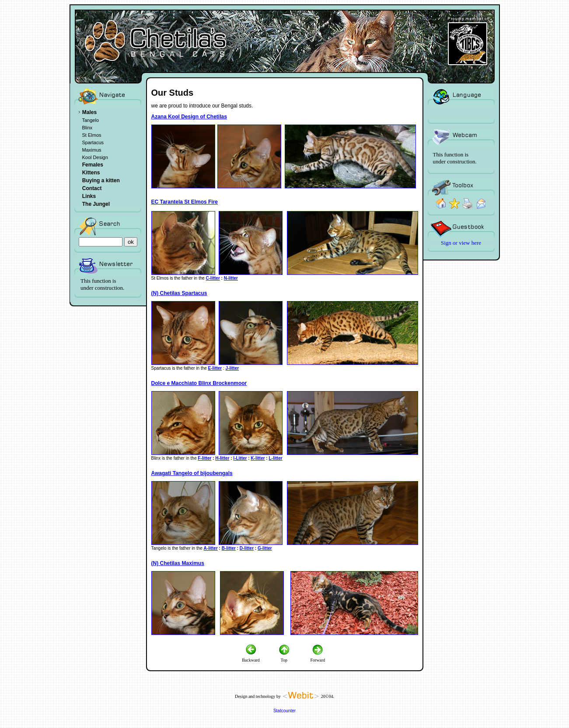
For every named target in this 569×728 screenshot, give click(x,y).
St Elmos (92, 135)
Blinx (87, 128)
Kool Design (95, 157)
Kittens (91, 173)
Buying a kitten (101, 180)
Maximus (92, 150)
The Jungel (96, 204)
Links (89, 196)
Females (93, 165)
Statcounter (284, 711)
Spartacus (93, 142)
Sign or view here (461, 243)
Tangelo (91, 120)
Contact (92, 188)
